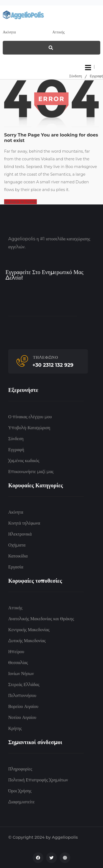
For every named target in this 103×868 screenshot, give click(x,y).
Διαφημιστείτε (21, 802)
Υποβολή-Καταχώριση (29, 428)
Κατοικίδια (18, 556)
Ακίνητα (16, 512)
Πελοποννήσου (22, 695)
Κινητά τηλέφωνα (24, 523)
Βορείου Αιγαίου (23, 706)
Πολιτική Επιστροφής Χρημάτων (38, 780)
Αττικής (15, 608)
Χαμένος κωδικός (24, 461)
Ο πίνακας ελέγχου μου (30, 417)
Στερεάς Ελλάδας (24, 685)
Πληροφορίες (20, 769)
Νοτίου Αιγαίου (22, 717)
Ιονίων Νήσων (21, 674)
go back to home (20, 202)
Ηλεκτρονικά (20, 534)
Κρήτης (15, 728)
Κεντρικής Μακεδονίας (29, 630)
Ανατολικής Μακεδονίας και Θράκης (41, 619)
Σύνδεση (76, 76)
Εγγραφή (96, 76)
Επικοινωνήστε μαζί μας (31, 472)
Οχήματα (17, 545)
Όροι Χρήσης (20, 791)
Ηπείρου (16, 652)
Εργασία (16, 567)
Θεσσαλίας (18, 663)
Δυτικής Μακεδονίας (27, 641)
